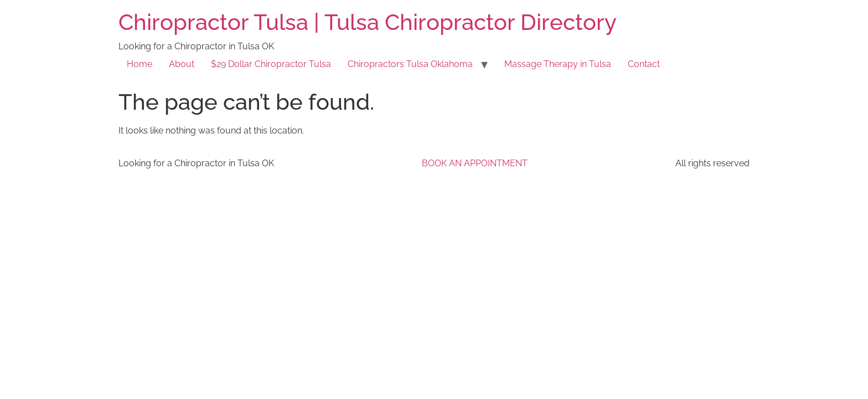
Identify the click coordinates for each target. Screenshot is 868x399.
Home (139, 64)
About (182, 64)
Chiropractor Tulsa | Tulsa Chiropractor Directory (368, 22)
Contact (644, 64)
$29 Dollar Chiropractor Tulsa (271, 64)
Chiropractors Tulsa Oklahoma (410, 64)
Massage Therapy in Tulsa (558, 64)
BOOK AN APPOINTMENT (475, 163)
